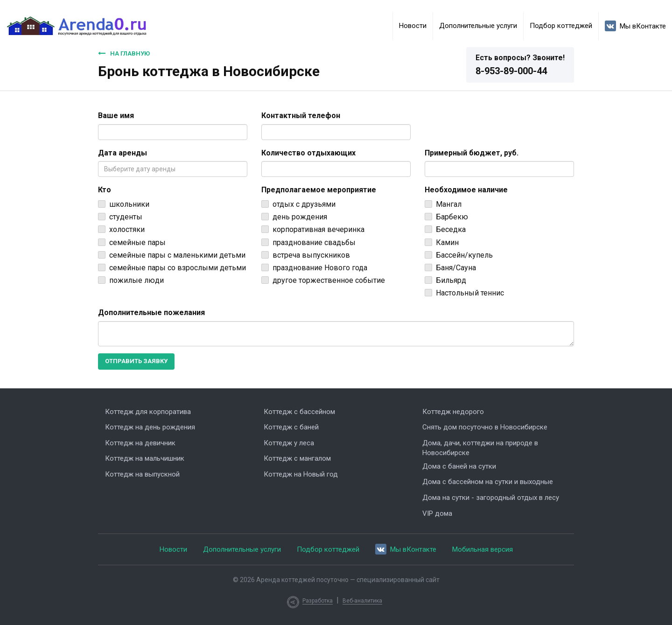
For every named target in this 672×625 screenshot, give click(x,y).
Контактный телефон (301, 116)
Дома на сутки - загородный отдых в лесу (491, 498)
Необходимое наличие (466, 190)
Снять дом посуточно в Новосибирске (485, 427)
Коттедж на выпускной (142, 474)
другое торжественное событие (329, 280)
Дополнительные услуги (478, 26)
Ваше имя (116, 116)
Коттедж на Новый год (301, 474)
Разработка (318, 601)
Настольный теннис (470, 293)
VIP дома (437, 513)
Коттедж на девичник (140, 443)
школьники (129, 204)
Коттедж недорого (453, 412)
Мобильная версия (483, 549)
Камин (447, 242)
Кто (105, 190)
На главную (124, 53)
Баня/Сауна (456, 268)
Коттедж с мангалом (297, 458)
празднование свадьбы (314, 242)
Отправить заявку (136, 361)
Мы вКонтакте (635, 26)
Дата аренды (122, 153)
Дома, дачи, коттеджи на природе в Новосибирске (480, 448)
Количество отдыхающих (308, 153)
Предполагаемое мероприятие (319, 190)
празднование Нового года (320, 268)
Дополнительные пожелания (151, 312)
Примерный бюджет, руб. (472, 153)
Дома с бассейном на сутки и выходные (488, 482)
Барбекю (452, 217)
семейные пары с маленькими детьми (177, 255)
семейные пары (137, 242)
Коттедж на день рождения (150, 427)
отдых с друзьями (304, 204)
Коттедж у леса (289, 443)
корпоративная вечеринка (318, 229)
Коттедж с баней (291, 427)
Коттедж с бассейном (299, 412)
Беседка (451, 229)
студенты (126, 217)
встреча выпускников (311, 255)
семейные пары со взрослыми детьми (178, 268)
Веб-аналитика (362, 601)
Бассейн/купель (464, 255)
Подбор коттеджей (561, 26)
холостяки (127, 229)
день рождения (300, 217)
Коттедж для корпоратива (148, 412)
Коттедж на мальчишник (145, 458)
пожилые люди (136, 280)
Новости (413, 26)
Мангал (449, 204)
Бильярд (451, 280)
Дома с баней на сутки (459, 466)
